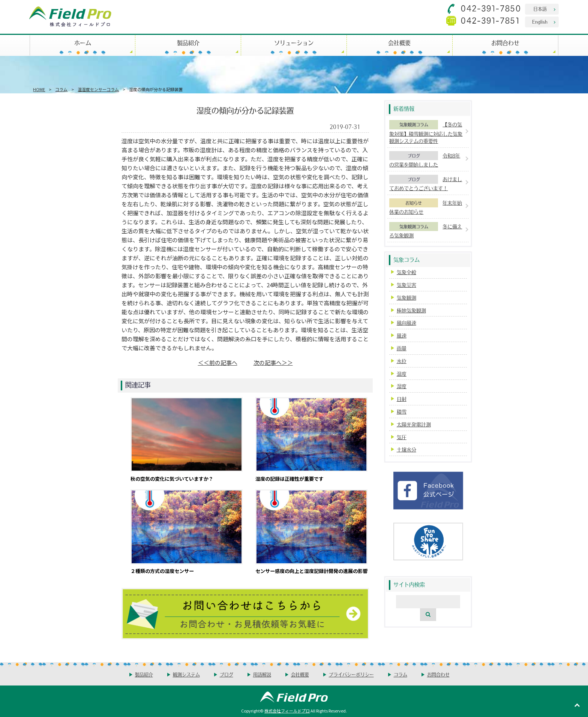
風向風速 (406, 323)
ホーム (83, 43)
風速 (402, 335)
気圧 (402, 437)
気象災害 (406, 285)
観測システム (186, 674)
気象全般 (406, 272)
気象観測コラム (414, 124)
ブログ (414, 156)
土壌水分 (406, 449)
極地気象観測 (411, 310)
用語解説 (262, 674)
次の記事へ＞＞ (273, 362)
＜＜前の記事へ (218, 362)
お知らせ (414, 203)
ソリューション (294, 43)
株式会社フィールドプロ (287, 711)
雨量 (402, 348)
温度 (402, 374)
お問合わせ (505, 43)
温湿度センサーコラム (98, 89)
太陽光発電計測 (414, 424)
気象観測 (406, 298)
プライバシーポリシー (351, 674)
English (540, 22)
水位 (402, 361)
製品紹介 (188, 43)
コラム (61, 89)
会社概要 (399, 43)
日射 (402, 399)
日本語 (540, 9)
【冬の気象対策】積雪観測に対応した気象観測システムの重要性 (426, 133)
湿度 (402, 386)
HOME (39, 89)
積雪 (402, 412)
